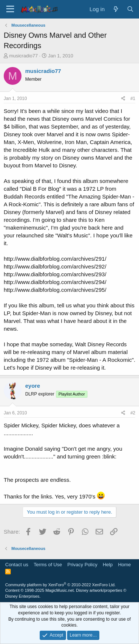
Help (108, 565)
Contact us (17, 565)
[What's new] (115, 9)
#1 (133, 99)
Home (124, 565)
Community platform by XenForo (60, 585)
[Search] (130, 9)
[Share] (123, 99)
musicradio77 (24, 56)
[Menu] (10, 9)
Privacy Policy (82, 565)
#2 (133, 413)
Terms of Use (48, 565)
